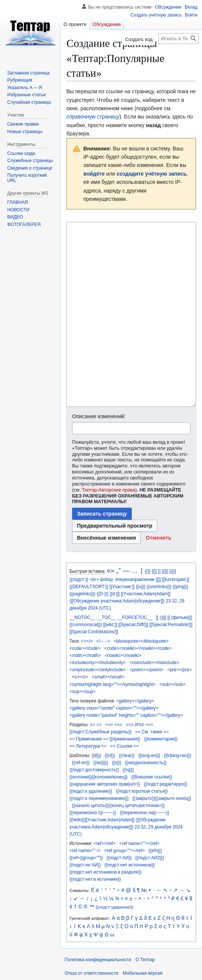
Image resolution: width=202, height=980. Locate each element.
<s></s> (80, 677)
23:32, (172, 601)
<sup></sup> (82, 692)
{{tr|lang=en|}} (178, 755)
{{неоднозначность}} (146, 763)
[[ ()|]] (161, 617)
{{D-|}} (103, 594)
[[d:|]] (115, 594)
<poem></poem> (147, 670)
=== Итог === (139, 725)
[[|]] (165, 571)
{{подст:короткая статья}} (142, 791)
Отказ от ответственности (91, 973)
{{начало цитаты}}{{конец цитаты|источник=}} (118, 806)
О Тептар (145, 960)
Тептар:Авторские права (109, 490)
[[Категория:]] (176, 580)
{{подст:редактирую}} (166, 784)
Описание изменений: (99, 416)
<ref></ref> (105, 843)
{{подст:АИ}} (119, 858)
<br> (94, 580)
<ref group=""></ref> (125, 851)
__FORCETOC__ (135, 617)
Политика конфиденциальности (98, 960)
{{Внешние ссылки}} (152, 777)
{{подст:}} (79, 580)
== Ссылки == (124, 746)
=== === (114, 725)
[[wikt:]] (110, 625)
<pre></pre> (180, 670)
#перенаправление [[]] (138, 580)
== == (96, 725)
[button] (158, 538)
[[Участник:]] (122, 587)
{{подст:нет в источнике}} (95, 879)
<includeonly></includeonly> (98, 663)
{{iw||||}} (100, 763)
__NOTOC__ (82, 617)
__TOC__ (106, 617)
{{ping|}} (180, 587)
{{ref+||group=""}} (86, 858)
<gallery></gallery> (135, 701)
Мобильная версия (143, 973)
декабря (78, 608)
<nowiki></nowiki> (123, 655)
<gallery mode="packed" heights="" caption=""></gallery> (126, 715)
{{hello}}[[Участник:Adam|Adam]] (102, 820)
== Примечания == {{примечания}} (105, 739)
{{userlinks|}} (159, 587)
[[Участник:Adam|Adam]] (146, 594)
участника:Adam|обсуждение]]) (133, 601)
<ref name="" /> (85, 851)
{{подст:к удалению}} (91, 791)
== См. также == (152, 732)
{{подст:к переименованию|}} (99, 798)
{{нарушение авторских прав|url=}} (105, 784)
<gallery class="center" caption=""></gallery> (114, 708)
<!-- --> (103, 641)
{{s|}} (117, 763)
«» (111, 570)
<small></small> (108, 677)
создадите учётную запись (152, 174)
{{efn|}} (155, 851)
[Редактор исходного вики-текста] (131, 314)
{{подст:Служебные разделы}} (100, 732)
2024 (93, 608)
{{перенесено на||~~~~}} (145, 813)
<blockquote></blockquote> (141, 641)
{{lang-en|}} (149, 755)
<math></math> (85, 655)
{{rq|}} (128, 770)
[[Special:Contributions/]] (94, 632)
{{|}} (173, 571)
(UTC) (105, 608)
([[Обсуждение (84, 601)
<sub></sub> (173, 684)
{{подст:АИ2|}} (150, 858)
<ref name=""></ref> (139, 843)
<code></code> (85, 648)
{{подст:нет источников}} (130, 865)
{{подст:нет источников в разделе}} (106, 872)
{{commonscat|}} (86, 625)
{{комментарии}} (161, 739)
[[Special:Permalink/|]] (171, 625)
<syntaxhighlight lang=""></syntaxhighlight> (113, 684)
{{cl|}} (110, 755)
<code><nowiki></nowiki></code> (138, 648)
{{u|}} (141, 587)
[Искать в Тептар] (179, 39)
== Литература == (88, 746)
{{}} (148, 571)
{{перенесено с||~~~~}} (93, 813)
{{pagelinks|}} (82, 594)
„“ (119, 570)
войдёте (94, 174)
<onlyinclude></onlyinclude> (98, 670)
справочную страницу (93, 117)
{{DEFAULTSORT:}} (89, 587)
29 (182, 601)
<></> (87, 641)
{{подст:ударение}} (115, 907)
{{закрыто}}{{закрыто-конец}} (162, 798)
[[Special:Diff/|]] (133, 625)
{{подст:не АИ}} (85, 865)
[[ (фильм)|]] (180, 617)
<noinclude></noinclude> (155, 663)
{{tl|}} (96, 755)
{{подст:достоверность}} (94, 770)
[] (159, 571)
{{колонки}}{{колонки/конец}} (99, 777)
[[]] (154, 571)
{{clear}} (127, 755)
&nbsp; (107, 580)
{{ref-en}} (81, 763)
